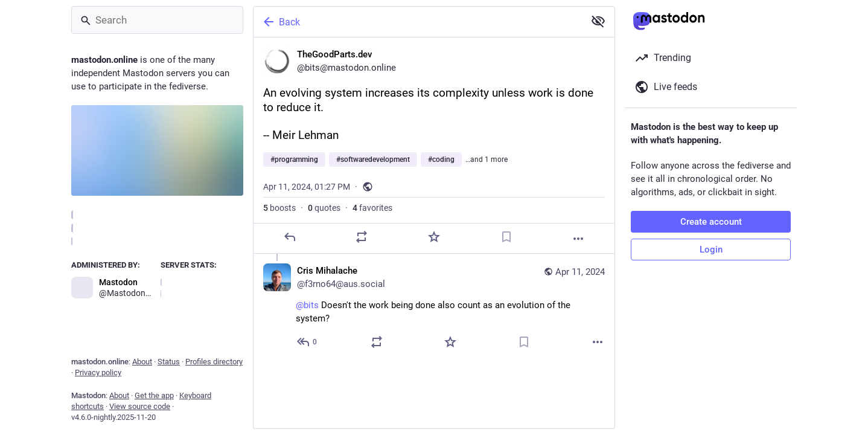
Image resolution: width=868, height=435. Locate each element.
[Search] (157, 20)
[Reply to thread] (308, 342)
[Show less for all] (598, 21)
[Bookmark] (506, 237)
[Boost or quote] (362, 237)
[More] (578, 239)
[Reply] (290, 237)
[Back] (418, 22)
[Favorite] (434, 237)
